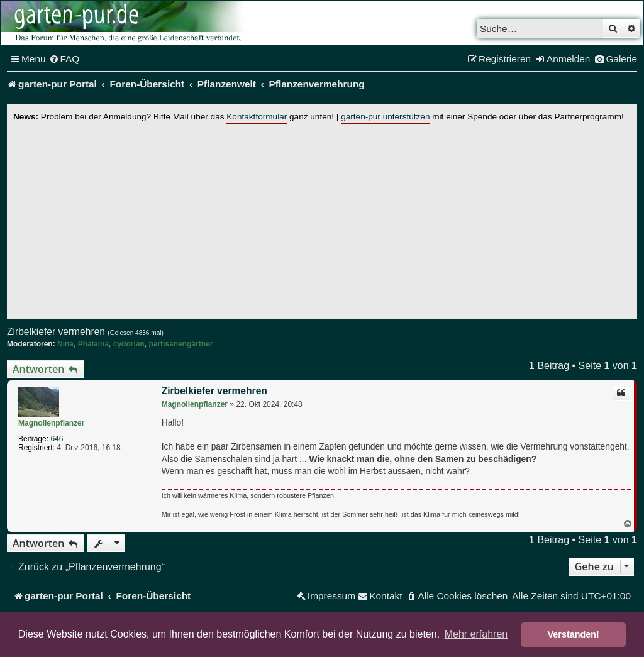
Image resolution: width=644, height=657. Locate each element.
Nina (65, 344)
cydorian (129, 344)
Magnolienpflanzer (51, 423)
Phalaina (93, 344)
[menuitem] (64, 59)
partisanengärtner (180, 344)
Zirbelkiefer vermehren (56, 332)
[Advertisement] (322, 218)
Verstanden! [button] (574, 634)
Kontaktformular (257, 117)
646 (57, 439)
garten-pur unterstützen (385, 117)
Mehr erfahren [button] (476, 634)
